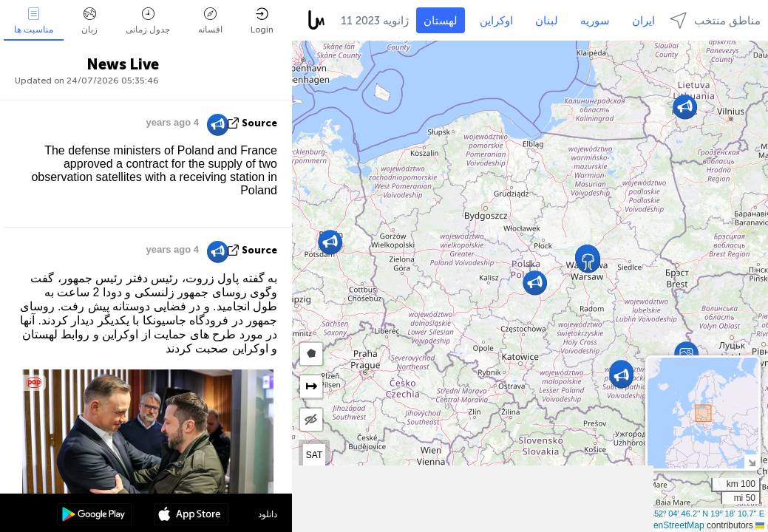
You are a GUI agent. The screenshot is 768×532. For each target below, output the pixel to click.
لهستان (441, 21)
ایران (643, 21)
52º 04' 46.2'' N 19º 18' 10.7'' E (709, 514)
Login (262, 21)
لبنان (547, 21)
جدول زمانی (148, 21)
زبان (89, 21)
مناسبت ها (34, 21)
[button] (686, 354)
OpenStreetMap (673, 525)
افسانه (210, 21)
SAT (314, 455)
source (259, 123)
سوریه (595, 21)
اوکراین (496, 21)
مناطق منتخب (715, 20)
